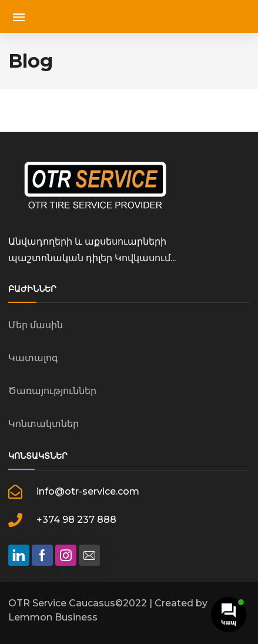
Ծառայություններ (52, 391)
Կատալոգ (33, 358)
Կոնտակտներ (43, 424)
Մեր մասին (36, 325)
